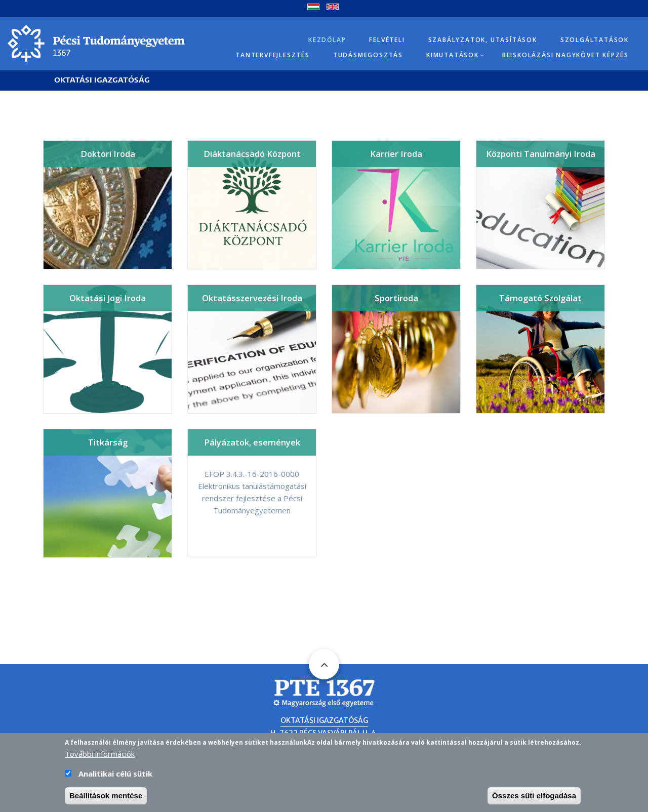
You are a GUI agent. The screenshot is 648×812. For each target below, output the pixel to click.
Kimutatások (453, 55)
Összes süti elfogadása (534, 797)
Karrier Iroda (396, 154)
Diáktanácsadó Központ (252, 154)
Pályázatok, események (252, 442)
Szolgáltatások (595, 40)
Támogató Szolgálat (540, 298)
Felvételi (387, 40)
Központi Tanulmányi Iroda (541, 154)
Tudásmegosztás (368, 55)
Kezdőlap (327, 40)
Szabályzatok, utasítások (483, 40)
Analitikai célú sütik (115, 775)
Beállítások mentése (106, 797)
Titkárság (108, 442)
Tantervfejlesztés (273, 55)
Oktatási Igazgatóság (102, 80)
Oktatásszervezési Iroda (252, 298)
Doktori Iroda (108, 154)
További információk (100, 755)
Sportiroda (396, 298)
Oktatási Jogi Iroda (108, 298)
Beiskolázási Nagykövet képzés (565, 55)
